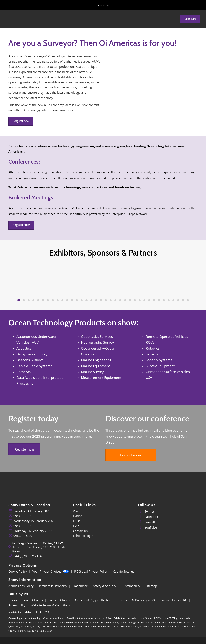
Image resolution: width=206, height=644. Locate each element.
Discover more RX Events (26, 600)
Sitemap (151, 586)
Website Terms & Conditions (50, 605)
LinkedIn (147, 522)
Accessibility (17, 605)
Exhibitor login (83, 536)
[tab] (19, 300)
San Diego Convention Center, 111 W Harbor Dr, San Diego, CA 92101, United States (40, 547)
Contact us (80, 531)
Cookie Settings (124, 572)
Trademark (80, 586)
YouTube (147, 528)
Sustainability (131, 586)
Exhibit (78, 516)
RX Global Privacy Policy (91, 572)
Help (76, 526)
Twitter (146, 512)
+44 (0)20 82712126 (28, 556)
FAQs (77, 521)
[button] (190, 19)
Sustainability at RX (174, 600)
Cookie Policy (18, 572)
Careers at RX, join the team (95, 600)
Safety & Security (105, 586)
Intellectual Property (53, 586)
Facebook (148, 517)
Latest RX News (59, 600)
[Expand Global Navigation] (103, 5)
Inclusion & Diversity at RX (137, 600)
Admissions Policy (21, 586)
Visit (76, 511)
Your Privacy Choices (51, 572)
